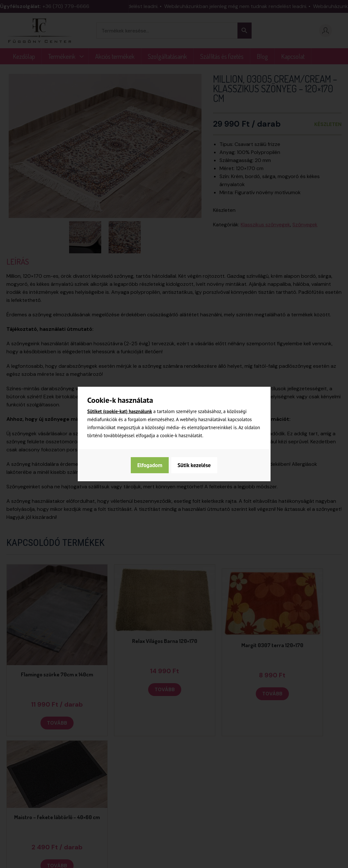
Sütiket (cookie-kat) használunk (120, 411)
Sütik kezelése (153, 465)
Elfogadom (199, 465)
